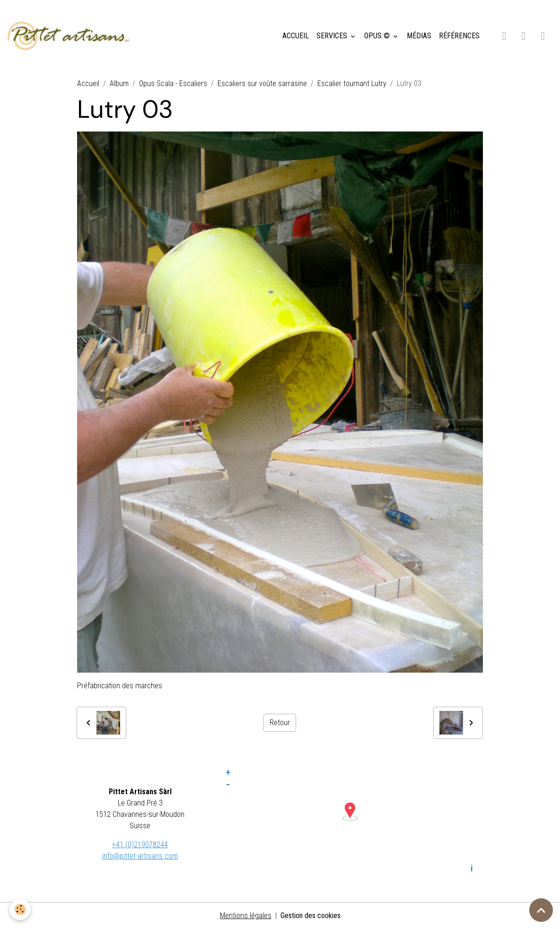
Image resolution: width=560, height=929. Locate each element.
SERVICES (333, 36)
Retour (280, 723)
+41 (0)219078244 (140, 845)
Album (119, 83)
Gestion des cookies (311, 916)
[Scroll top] (541, 910)
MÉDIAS (419, 36)
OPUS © (378, 36)
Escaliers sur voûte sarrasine (262, 83)
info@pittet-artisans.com (140, 856)
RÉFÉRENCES (459, 36)
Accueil (88, 83)
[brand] (70, 36)
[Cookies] (20, 909)
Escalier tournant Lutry (352, 83)
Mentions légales (246, 916)
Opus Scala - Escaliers (173, 83)
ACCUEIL (296, 36)
